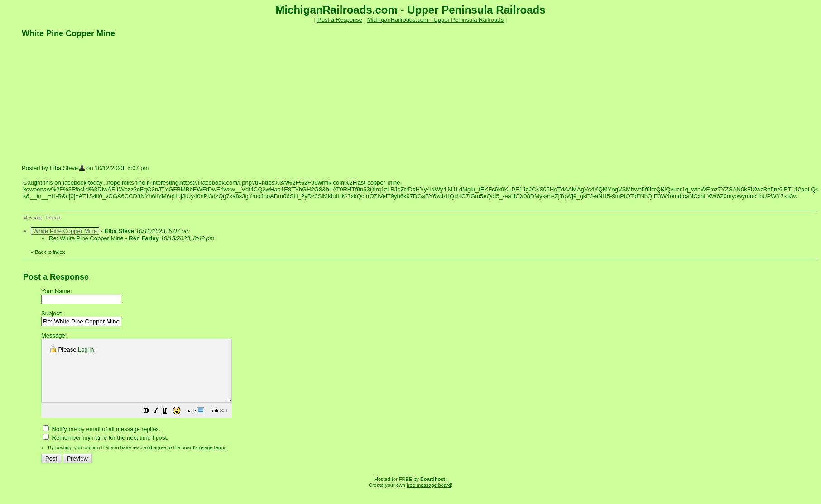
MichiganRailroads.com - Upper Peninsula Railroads (435, 20)
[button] (169, 424)
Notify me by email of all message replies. (102, 441)
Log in (86, 349)
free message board (429, 497)
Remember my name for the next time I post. (106, 450)
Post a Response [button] (340, 20)
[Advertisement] (90, 101)
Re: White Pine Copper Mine (86, 238)
